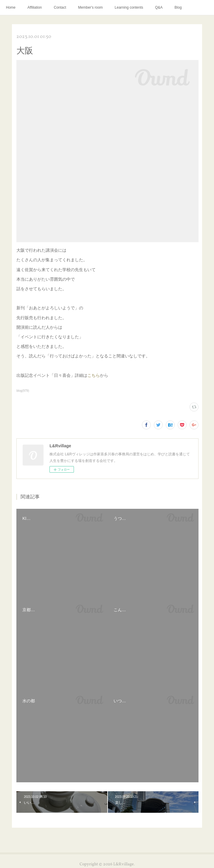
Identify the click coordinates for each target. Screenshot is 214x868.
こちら (94, 375)
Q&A (159, 7)
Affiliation (35, 7)
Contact (60, 7)
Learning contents (129, 7)
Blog (178, 7)
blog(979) (23, 391)
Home (11, 7)
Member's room (90, 7)
